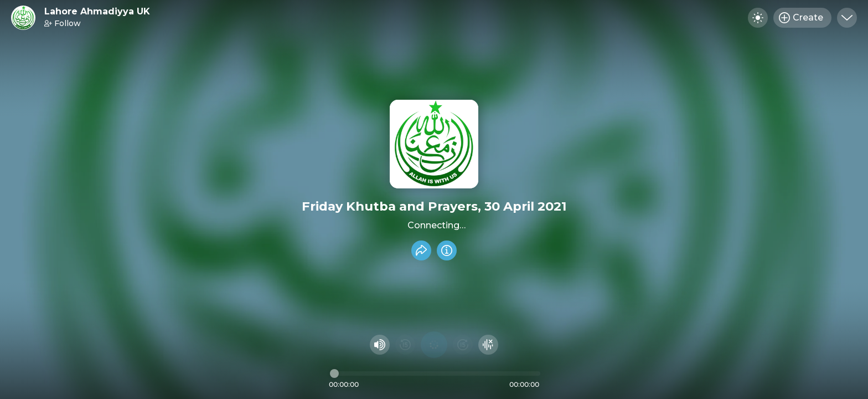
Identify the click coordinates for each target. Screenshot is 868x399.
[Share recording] (421, 250)
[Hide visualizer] (488, 345)
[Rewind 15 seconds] (405, 345)
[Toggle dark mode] (758, 18)
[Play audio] (434, 345)
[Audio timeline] (435, 374)
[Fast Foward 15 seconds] (463, 345)
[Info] (447, 250)
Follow (63, 23)
